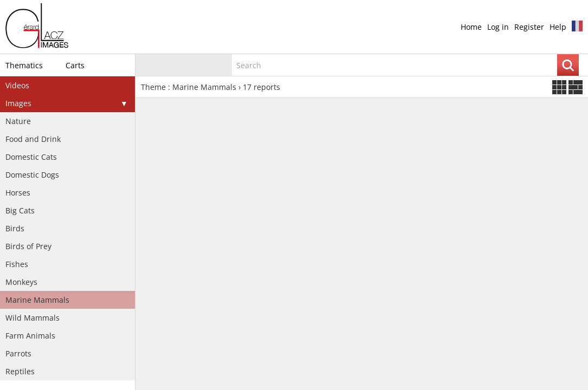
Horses (18, 193)
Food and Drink (33, 139)
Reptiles (20, 371)
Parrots (18, 353)
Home (471, 27)
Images (18, 103)
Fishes (17, 264)
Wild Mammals (33, 318)
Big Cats (20, 210)
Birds (15, 228)
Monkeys (21, 282)
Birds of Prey (28, 246)
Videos (17, 85)
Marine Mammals (37, 300)
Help (558, 27)
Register (529, 27)
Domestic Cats (31, 157)
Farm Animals (30, 336)
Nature (18, 121)
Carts (75, 65)
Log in (498, 27)
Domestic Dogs (32, 175)
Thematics (24, 65)
